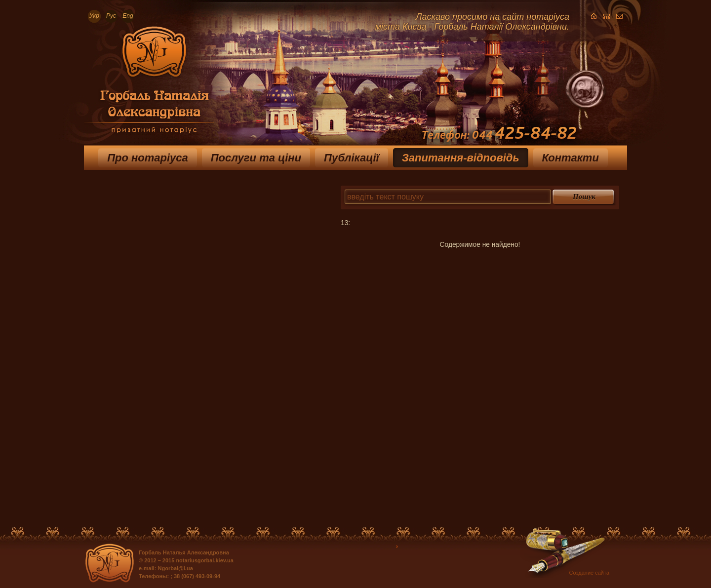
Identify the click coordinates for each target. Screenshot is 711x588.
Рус (111, 16)
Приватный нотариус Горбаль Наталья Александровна (149, 83)
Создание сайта (589, 573)
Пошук (584, 196)
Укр (94, 16)
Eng (128, 16)
